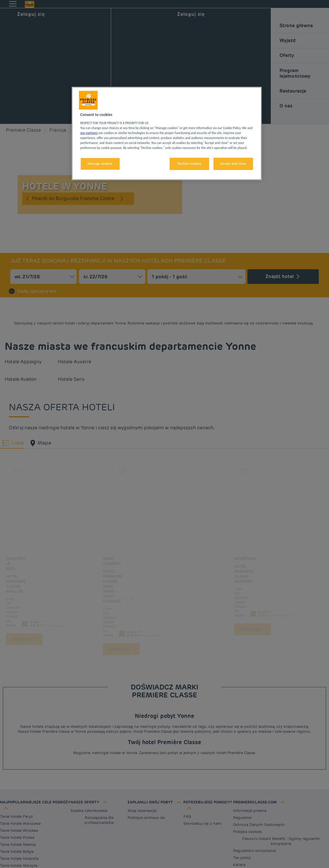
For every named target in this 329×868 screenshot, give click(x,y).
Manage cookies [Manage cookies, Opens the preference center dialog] (100, 164)
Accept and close (233, 164)
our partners (89, 133)
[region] (167, 133)
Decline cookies (190, 164)
